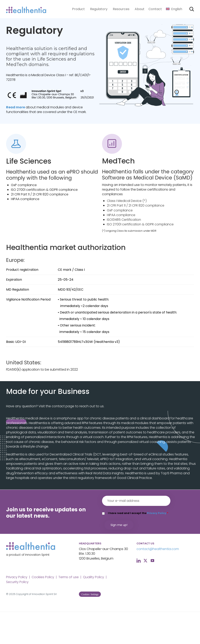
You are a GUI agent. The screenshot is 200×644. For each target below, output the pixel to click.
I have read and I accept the (138, 513)
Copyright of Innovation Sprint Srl (36, 594)
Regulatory (99, 9)
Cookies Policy (43, 577)
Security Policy (17, 582)
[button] (90, 594)
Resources (121, 9)
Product (78, 9)
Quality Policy (94, 577)
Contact (155, 9)
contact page (63, 406)
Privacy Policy (157, 513)
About (140, 9)
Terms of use (69, 577)
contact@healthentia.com (158, 549)
